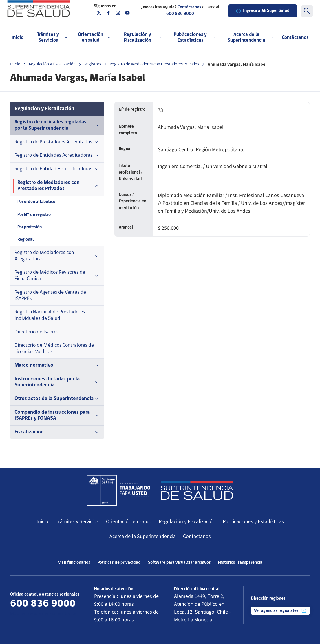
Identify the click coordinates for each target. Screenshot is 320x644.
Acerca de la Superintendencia (143, 536)
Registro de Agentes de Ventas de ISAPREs (50, 296)
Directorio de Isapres (36, 332)
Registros (93, 64)
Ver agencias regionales (280, 611)
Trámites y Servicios (77, 521)
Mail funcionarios (74, 563)
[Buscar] (307, 11)
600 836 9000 (180, 14)
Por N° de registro (34, 215)
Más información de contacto (43, 614)
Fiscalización (57, 432)
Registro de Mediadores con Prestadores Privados (154, 64)
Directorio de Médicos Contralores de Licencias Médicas (54, 349)
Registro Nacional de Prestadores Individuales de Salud (50, 315)
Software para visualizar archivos (179, 563)
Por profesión (30, 227)
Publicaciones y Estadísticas (253, 521)
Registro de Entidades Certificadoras (57, 169)
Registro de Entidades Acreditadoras (57, 156)
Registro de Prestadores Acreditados (57, 142)
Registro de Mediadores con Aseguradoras (57, 256)
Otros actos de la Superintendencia (57, 399)
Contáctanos (295, 38)
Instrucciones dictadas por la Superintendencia (57, 382)
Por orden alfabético (36, 202)
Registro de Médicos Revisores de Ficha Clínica (57, 276)
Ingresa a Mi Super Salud (263, 11)
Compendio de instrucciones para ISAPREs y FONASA (57, 416)
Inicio (18, 38)
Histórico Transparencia (240, 563)
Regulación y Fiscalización (52, 64)
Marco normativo (57, 366)
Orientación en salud (129, 521)
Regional (26, 240)
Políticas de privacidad (119, 563)
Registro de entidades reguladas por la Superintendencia (57, 125)
